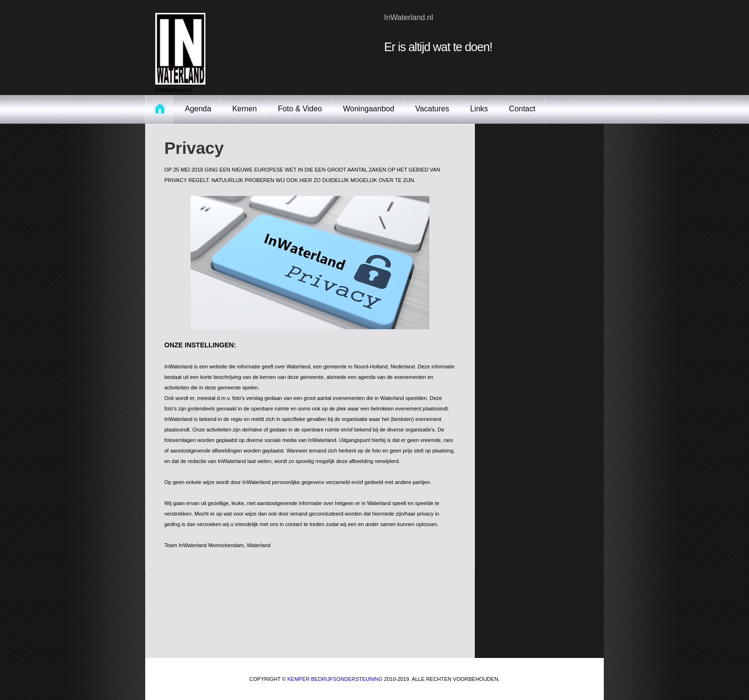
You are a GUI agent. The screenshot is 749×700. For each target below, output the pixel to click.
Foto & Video (300, 109)
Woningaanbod (369, 109)
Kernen (245, 109)
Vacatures (432, 109)
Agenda (198, 109)
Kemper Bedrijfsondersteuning (335, 679)
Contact (522, 109)
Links (479, 109)
